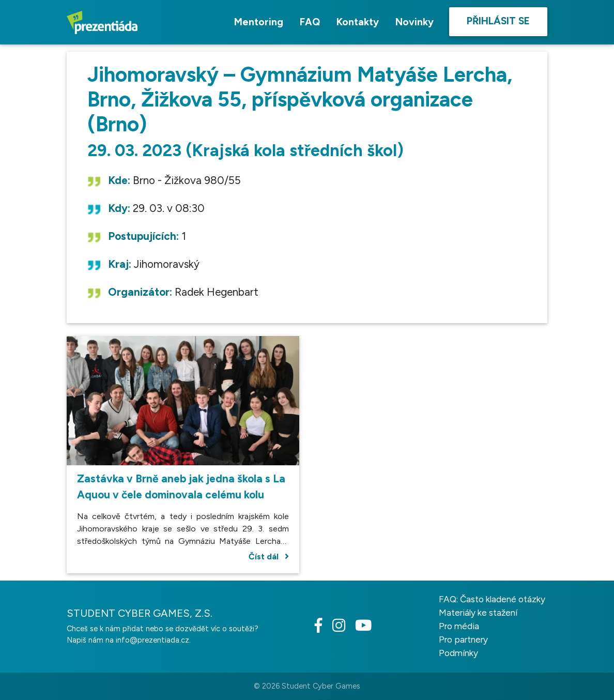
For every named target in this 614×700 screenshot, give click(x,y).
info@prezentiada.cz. (153, 640)
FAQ (310, 22)
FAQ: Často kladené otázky (492, 599)
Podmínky (458, 653)
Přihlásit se (498, 21)
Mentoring (259, 22)
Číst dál (269, 557)
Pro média (459, 626)
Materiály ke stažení (478, 613)
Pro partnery (463, 640)
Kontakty (358, 22)
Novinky (415, 22)
